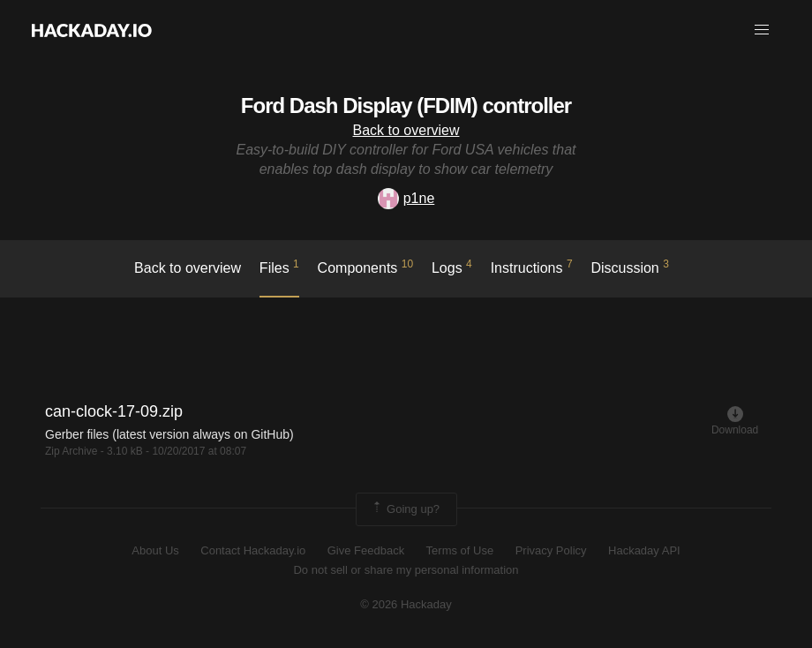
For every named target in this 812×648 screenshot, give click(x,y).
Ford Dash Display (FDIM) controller (406, 105)
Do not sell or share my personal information (406, 570)
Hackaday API (644, 550)
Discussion (630, 267)
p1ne (406, 198)
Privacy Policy (551, 550)
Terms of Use (460, 550)
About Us (155, 550)
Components (366, 267)
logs (452, 267)
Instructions (532, 267)
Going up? (405, 509)
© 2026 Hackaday (406, 604)
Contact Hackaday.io (253, 550)
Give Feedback (366, 550)
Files (279, 267)
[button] (762, 30)
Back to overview (406, 130)
